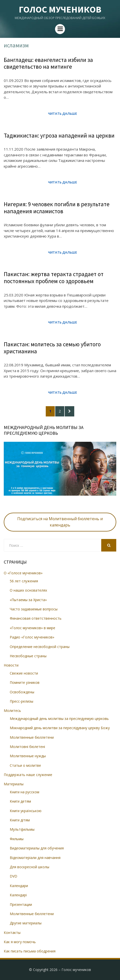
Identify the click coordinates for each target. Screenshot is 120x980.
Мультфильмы (22, 829)
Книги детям (20, 801)
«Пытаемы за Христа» (28, 600)
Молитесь (12, 711)
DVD (13, 876)
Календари (19, 886)
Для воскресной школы (29, 867)
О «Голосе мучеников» (23, 573)
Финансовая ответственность (36, 618)
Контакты (12, 933)
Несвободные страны (28, 656)
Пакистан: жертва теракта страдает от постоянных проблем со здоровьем (54, 278)
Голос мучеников (60, 9)
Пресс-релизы (21, 701)
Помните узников (25, 682)
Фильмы (17, 839)
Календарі (18, 895)
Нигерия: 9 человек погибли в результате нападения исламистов (57, 208)
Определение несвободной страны (40, 647)
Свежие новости (24, 673)
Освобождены (22, 692)
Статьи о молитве (25, 765)
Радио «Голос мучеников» (32, 637)
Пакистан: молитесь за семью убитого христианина (52, 348)
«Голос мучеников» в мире (32, 628)
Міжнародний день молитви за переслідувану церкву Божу (60, 728)
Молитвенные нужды (28, 756)
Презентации (21, 904)
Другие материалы (26, 923)
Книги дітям (20, 820)
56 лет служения (24, 581)
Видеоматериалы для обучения (37, 848)
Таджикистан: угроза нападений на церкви (59, 135)
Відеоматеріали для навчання (35, 858)
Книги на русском (24, 792)
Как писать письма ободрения (30, 951)
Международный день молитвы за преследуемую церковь (59, 719)
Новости (11, 665)
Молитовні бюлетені (27, 747)
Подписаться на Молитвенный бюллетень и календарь (60, 522)
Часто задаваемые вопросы (34, 609)
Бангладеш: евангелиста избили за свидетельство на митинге (48, 63)
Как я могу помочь (20, 942)
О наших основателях (28, 590)
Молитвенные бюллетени (32, 737)
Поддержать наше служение (28, 775)
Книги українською (26, 811)
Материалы (14, 784)
